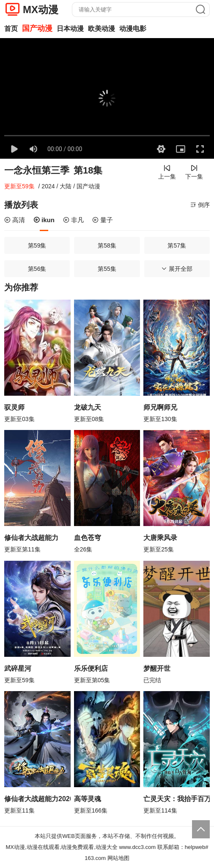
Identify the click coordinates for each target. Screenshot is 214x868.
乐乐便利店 (91, 668)
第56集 (37, 269)
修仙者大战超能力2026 (37, 799)
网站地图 (118, 858)
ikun (44, 220)
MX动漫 (41, 10)
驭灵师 (14, 407)
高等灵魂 (88, 799)
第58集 (107, 245)
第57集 (177, 245)
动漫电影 (133, 29)
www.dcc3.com (137, 847)
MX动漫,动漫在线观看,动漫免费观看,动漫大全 (62, 847)
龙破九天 (88, 407)
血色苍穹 (88, 538)
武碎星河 (18, 668)
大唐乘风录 (160, 538)
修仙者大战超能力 (31, 538)
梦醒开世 (157, 668)
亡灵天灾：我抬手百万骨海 (177, 799)
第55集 (107, 269)
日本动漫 (70, 29)
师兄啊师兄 (160, 407)
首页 (11, 29)
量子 (103, 220)
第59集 (37, 245)
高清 (15, 220)
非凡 (73, 220)
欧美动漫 (102, 29)
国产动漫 (37, 28)
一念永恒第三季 (37, 170)
